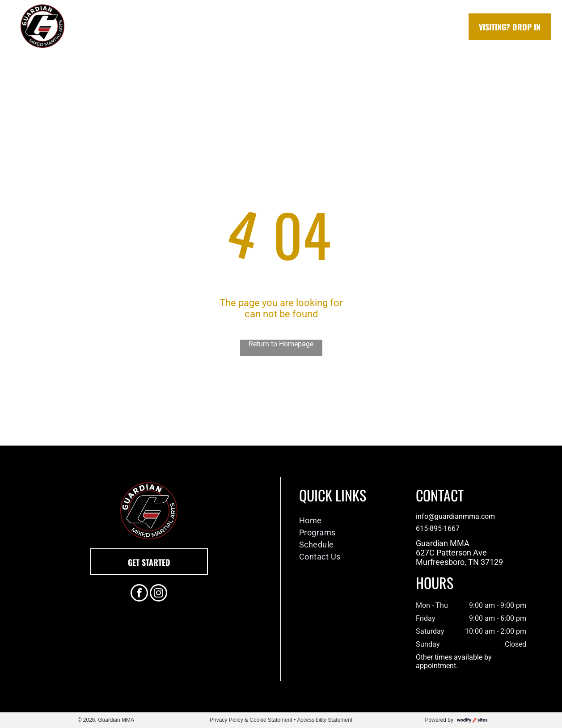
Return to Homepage (281, 344)
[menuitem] (145, 27)
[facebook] (139, 594)
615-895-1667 (438, 528)
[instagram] (158, 594)
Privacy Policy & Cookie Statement (251, 720)
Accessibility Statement (325, 720)
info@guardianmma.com (455, 516)
